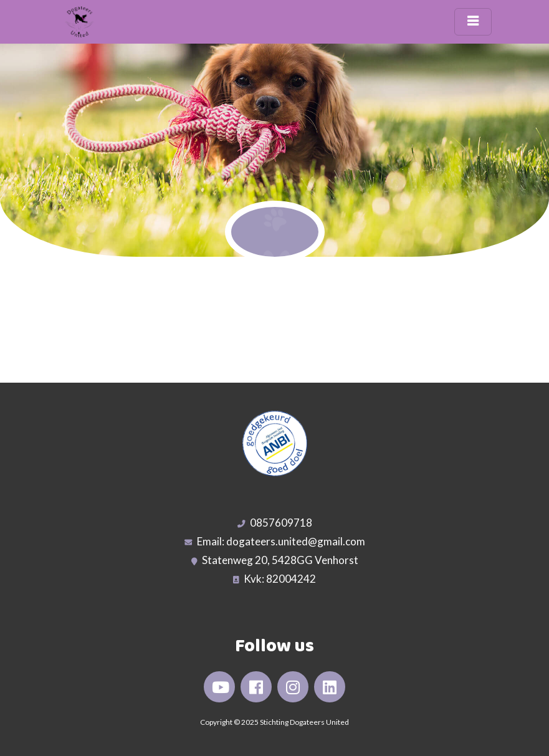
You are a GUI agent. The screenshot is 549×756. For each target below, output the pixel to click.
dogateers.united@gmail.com (296, 541)
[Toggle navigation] (473, 22)
